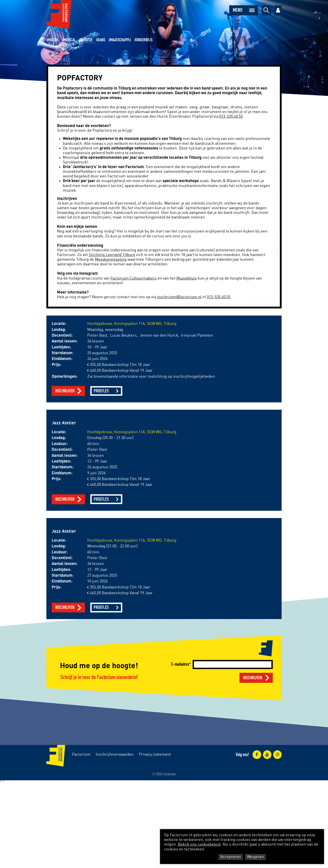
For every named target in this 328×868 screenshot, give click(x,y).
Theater (87, 40)
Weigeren (255, 857)
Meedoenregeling (111, 260)
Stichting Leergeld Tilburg (112, 255)
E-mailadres (180, 664)
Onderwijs (144, 40)
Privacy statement (155, 755)
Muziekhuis (187, 278)
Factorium (81, 755)
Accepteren (231, 857)
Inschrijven (65, 391)
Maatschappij (121, 40)
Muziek (53, 40)
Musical (70, 40)
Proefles (101, 391)
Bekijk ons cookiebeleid (199, 844)
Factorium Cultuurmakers (134, 278)
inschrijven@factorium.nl (179, 297)
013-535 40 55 (231, 117)
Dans (101, 40)
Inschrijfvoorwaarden (115, 755)
